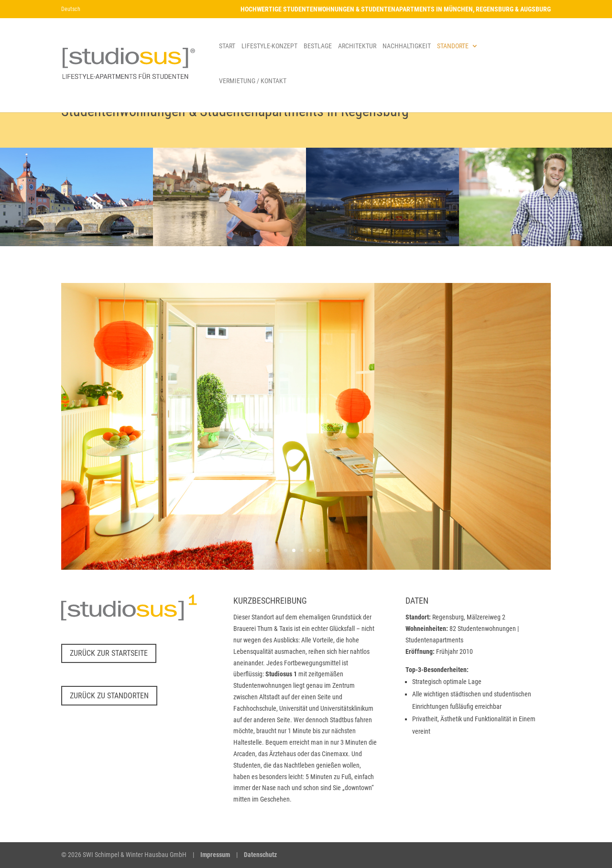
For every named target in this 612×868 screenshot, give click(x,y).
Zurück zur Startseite (109, 653)
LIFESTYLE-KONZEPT (269, 46)
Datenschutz (260, 855)
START (227, 46)
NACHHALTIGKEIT (407, 46)
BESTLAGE (318, 46)
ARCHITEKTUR (357, 46)
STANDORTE (453, 46)
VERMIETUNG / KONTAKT (253, 81)
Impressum (215, 855)
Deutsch (71, 9)
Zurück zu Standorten (109, 696)
